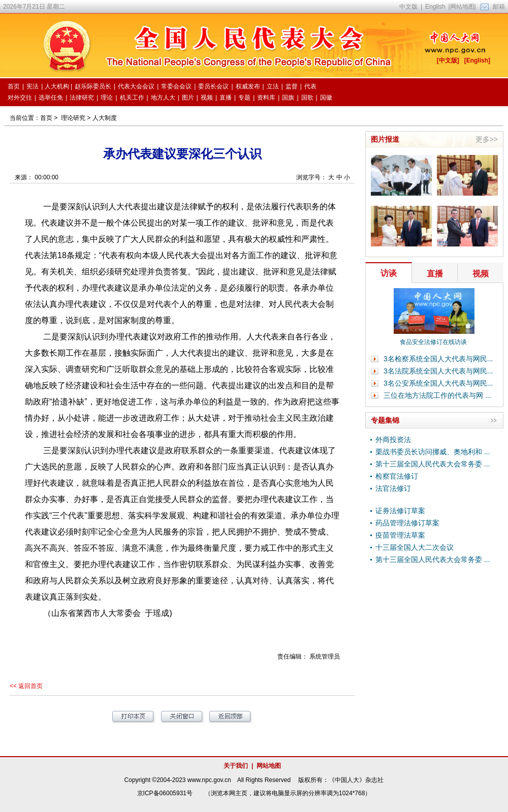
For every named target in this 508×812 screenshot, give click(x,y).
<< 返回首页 (26, 686)
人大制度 (105, 118)
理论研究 (73, 118)
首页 (46, 118)
